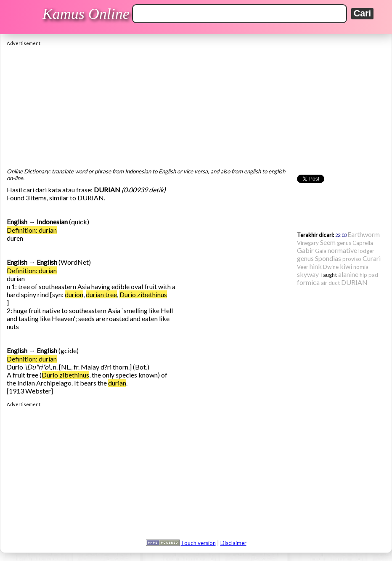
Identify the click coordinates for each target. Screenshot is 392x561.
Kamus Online (86, 14)
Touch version (198, 543)
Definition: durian (32, 230)
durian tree (101, 294)
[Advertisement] (196, 105)
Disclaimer (233, 543)
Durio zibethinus (143, 294)
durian (117, 383)
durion (74, 294)
